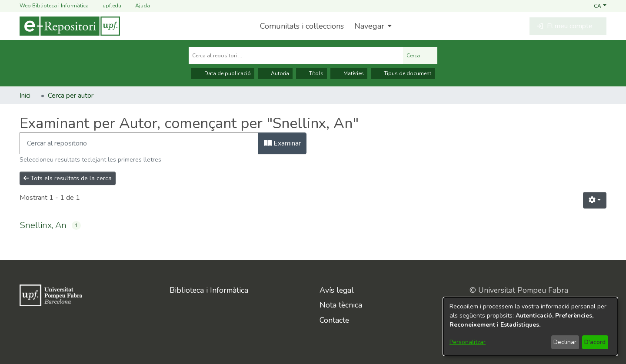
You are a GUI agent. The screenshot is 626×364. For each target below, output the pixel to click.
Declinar (565, 342)
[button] (600, 6)
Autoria (275, 73)
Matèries (349, 73)
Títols (311, 73)
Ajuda (137, 6)
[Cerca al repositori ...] (296, 56)
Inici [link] (25, 96)
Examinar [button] (282, 143)
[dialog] (530, 326)
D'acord (595, 342)
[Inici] (70, 26)
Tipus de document (403, 73)
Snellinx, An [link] (43, 225)
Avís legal (337, 290)
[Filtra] (139, 143)
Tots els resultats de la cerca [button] (68, 178)
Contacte (334, 320)
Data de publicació (223, 73)
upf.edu (107, 6)
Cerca (420, 56)
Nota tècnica (341, 305)
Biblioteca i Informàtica (209, 290)
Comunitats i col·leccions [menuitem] (302, 26)
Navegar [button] (369, 26)
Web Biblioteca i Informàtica (54, 6)
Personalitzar (468, 342)
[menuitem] (372, 26)
